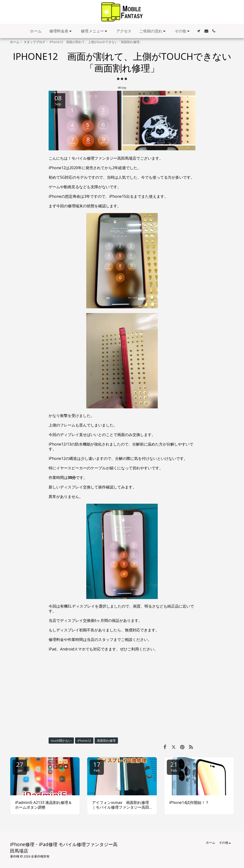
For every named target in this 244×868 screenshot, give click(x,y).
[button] (61, 31)
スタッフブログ (34, 42)
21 (174, 766)
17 (97, 766)
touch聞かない (61, 741)
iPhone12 (84, 741)
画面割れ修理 (106, 741)
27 (20, 766)
